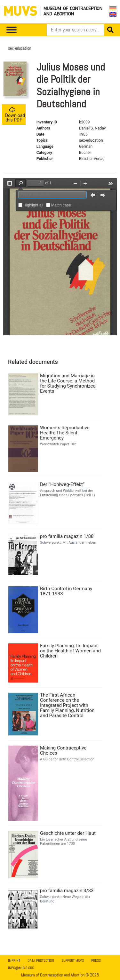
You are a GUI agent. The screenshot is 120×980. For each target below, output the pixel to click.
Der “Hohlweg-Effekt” (62, 484)
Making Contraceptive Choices (63, 750)
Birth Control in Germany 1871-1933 (66, 591)
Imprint (14, 960)
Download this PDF (15, 115)
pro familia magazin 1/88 (67, 536)
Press (96, 960)
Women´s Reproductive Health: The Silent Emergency (65, 433)
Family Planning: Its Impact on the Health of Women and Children (70, 651)
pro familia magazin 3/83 (67, 891)
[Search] (75, 30)
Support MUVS (73, 960)
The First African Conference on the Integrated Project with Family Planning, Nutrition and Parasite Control (67, 705)
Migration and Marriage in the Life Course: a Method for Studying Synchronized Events (68, 383)
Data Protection (41, 960)
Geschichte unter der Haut (68, 833)
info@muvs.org (21, 968)
